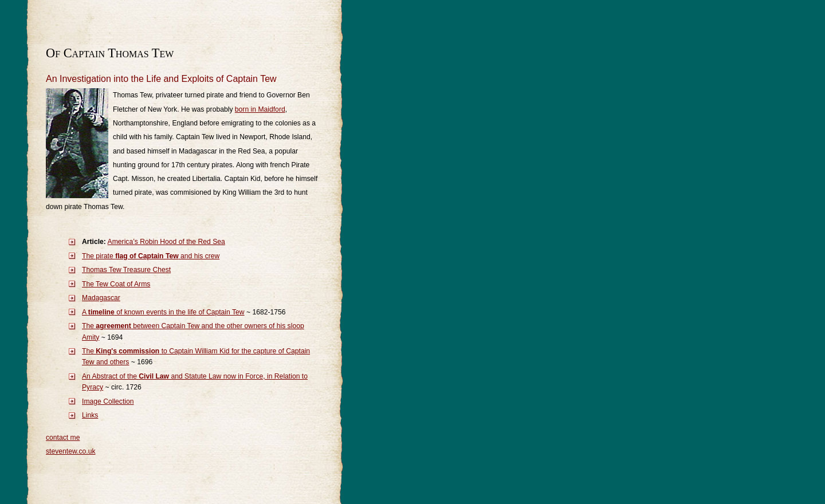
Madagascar (101, 298)
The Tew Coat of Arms (116, 284)
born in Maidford (260, 109)
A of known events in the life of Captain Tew (163, 312)
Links (90, 415)
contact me (63, 438)
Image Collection (108, 401)
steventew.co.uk (71, 451)
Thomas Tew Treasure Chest (126, 270)
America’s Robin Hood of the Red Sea (166, 242)
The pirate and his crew (151, 256)
